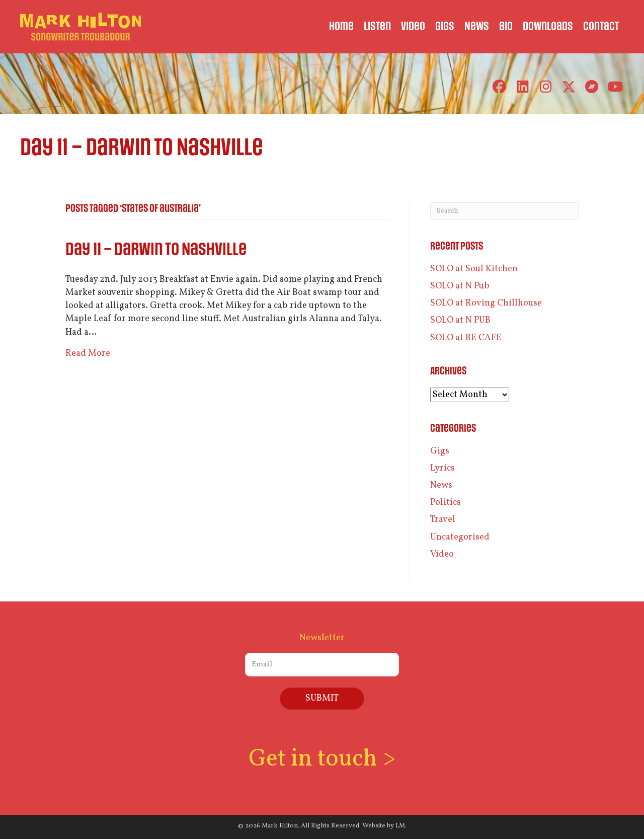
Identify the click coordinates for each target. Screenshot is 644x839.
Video (442, 554)
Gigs (440, 451)
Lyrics (442, 468)
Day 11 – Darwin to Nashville (156, 250)
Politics (446, 503)
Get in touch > (322, 759)
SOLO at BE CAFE (466, 338)
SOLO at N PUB (460, 320)
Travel (443, 520)
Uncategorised (460, 537)
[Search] (504, 211)
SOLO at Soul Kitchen (474, 269)
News (441, 485)
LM (400, 826)
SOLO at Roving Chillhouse (486, 303)
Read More (88, 354)
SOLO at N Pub (460, 286)
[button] (499, 87)
